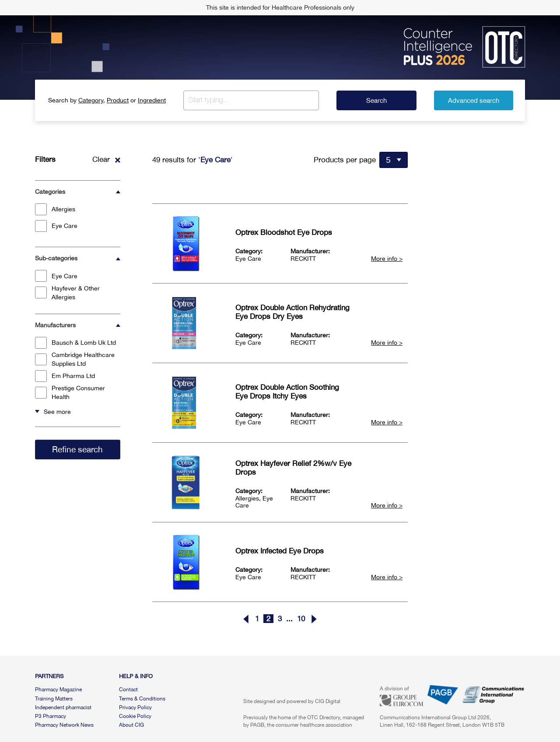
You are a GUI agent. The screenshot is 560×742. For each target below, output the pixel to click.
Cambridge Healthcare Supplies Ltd (75, 359)
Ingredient (152, 100)
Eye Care (56, 226)
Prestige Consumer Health (70, 392)
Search (376, 100)
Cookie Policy (135, 716)
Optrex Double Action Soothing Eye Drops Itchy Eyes (287, 392)
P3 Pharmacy (51, 716)
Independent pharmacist (63, 707)
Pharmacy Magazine (58, 689)
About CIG (131, 725)
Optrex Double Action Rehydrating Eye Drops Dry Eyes (292, 312)
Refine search (77, 449)
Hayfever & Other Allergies (67, 293)
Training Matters (54, 699)
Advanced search (474, 100)
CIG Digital (328, 701)
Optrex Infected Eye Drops (280, 551)
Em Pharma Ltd (65, 376)
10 (301, 619)
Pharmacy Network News (64, 725)
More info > (387, 259)
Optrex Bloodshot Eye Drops (284, 232)
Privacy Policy (135, 707)
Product (118, 100)
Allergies (55, 209)
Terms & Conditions (142, 699)
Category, (92, 100)
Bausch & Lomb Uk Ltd (75, 343)
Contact (128, 689)
